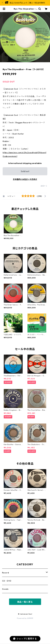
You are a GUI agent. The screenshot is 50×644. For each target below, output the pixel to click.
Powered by (25, 618)
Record (6, 573)
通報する (44, 186)
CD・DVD (7, 581)
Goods (5, 589)
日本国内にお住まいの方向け (25, 179)
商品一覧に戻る (25, 602)
